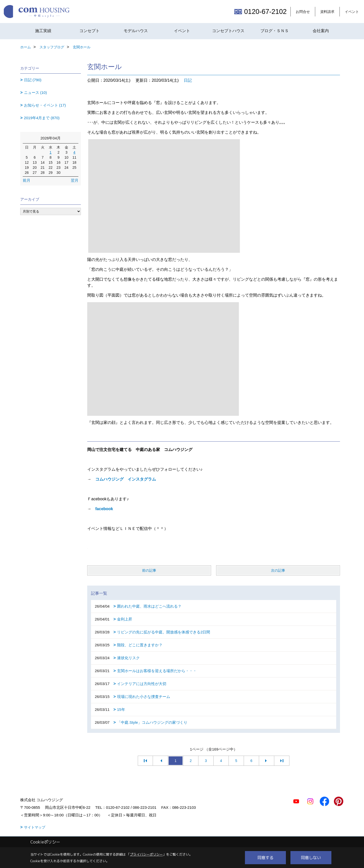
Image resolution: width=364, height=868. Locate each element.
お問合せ (303, 12)
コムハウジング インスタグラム (126, 479)
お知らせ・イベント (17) (45, 105)
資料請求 (327, 12)
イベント (352, 12)
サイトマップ (35, 827)
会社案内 (321, 31)
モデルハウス (136, 31)
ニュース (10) (36, 92)
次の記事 (278, 570)
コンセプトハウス (228, 31)
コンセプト (89, 31)
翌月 (75, 180)
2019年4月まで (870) (42, 118)
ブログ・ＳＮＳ (275, 31)
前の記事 (149, 570)
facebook (104, 509)
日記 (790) (33, 80)
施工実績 (43, 31)
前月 (27, 180)
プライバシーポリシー (146, 854)
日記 (188, 80)
